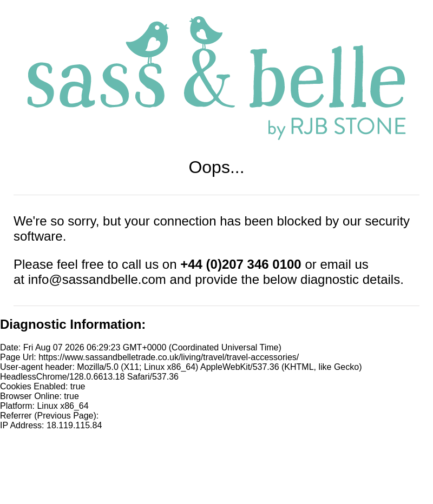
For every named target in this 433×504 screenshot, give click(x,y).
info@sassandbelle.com (97, 279)
